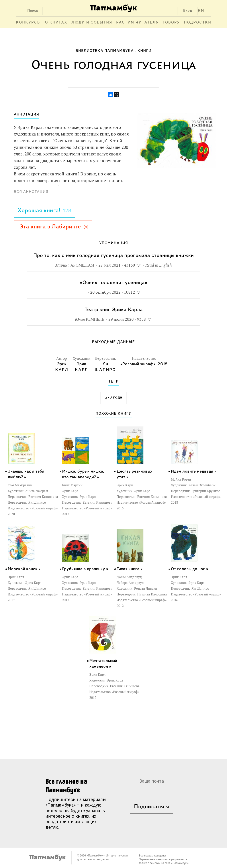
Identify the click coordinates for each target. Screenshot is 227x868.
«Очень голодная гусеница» (114, 283)
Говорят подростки (187, 23)
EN (201, 11)
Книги (144, 51)
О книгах (56, 23)
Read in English (159, 265)
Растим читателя (137, 23)
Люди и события (92, 23)
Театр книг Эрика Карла (114, 310)
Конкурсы (28, 23)
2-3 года (113, 397)
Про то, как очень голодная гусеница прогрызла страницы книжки (113, 256)
